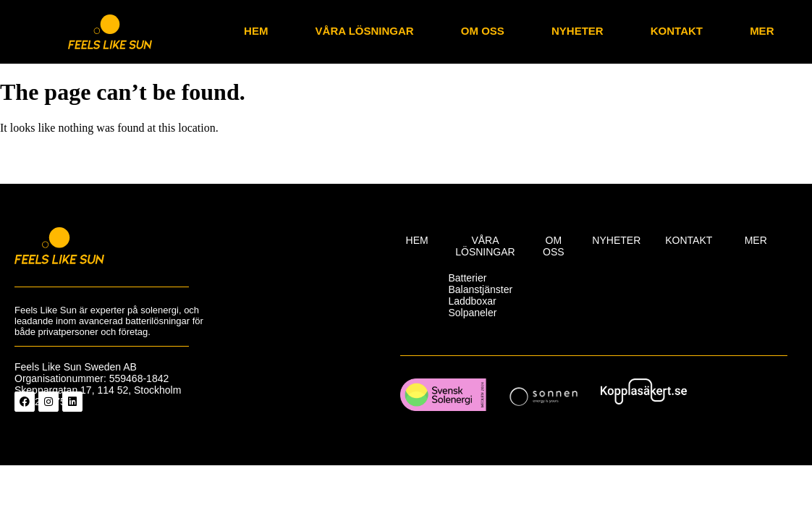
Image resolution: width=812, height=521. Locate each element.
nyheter (578, 31)
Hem (256, 31)
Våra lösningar (365, 31)
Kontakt (677, 31)
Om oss (483, 31)
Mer (762, 31)
